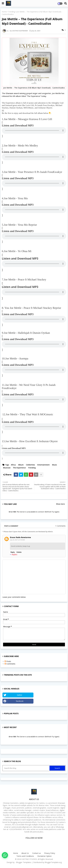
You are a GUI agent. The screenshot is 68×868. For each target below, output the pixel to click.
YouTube (50, 695)
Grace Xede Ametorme (20, 537)
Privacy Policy (50, 853)
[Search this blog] (26, 768)
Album (21, 465)
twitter (20, 695)
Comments (10, 664)
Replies (14, 554)
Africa (13, 465)
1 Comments (60, 526)
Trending (12, 12)
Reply (13, 552)
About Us (25, 853)
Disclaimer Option (44, 856)
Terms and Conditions (25, 856)
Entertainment (43, 465)
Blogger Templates (24, 862)
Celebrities (30, 465)
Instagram (50, 701)
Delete (19, 552)
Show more (60, 504)
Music (55, 465)
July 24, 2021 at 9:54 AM (17, 540)
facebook (20, 701)
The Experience (19, 468)
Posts (8, 661)
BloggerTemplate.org (53, 862)
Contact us (37, 853)
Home (4, 12)
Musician (7, 468)
